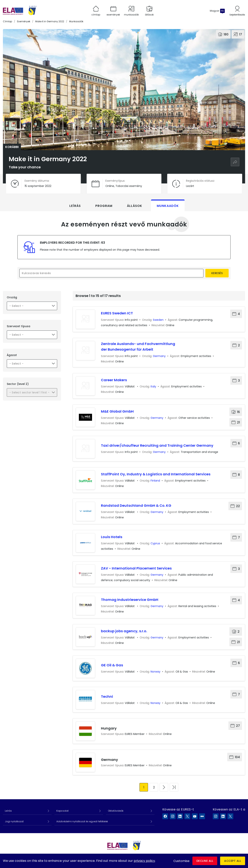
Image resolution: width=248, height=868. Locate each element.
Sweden (158, 320)
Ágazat (12, 355)
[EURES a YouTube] (195, 816)
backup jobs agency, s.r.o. (124, 631)
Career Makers (114, 380)
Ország (12, 297)
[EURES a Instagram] (173, 816)
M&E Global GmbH (117, 411)
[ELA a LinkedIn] (223, 816)
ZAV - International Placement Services (136, 568)
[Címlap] (20, 11)
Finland (155, 481)
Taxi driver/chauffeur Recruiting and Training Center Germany (157, 445)
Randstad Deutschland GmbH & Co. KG (136, 505)
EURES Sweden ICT (117, 313)
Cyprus (155, 543)
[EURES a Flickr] (202, 816)
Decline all (205, 861)
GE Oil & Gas (112, 665)
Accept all (233, 861)
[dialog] (124, 861)
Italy (153, 386)
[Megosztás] (235, 162)
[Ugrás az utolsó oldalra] (174, 787)
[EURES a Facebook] (165, 816)
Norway (155, 672)
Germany (159, 356)
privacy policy (144, 861)
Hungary (109, 728)
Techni (107, 696)
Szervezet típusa (19, 326)
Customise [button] (181, 861)
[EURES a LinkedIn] (180, 816)
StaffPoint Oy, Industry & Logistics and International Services (156, 474)
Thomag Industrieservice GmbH (130, 600)
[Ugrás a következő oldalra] (164, 787)
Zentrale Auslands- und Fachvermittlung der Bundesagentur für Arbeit (138, 347)
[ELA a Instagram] (216, 816)
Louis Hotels (112, 537)
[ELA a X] (230, 816)
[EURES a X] (187, 816)
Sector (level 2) (18, 384)
